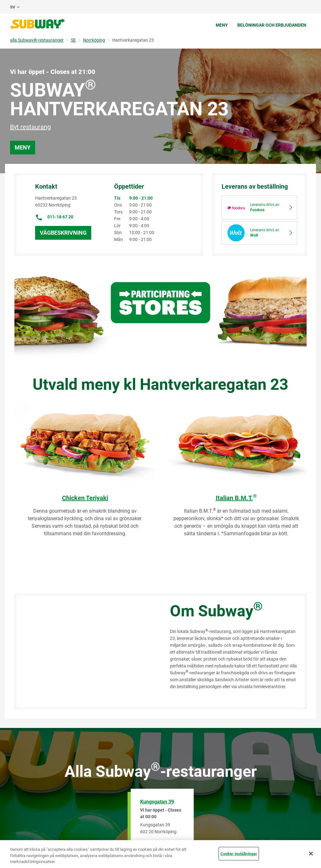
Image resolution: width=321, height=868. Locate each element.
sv (13, 7)
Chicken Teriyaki (85, 498)
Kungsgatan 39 (157, 802)
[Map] (85, 651)
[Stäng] (311, 854)
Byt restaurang (30, 127)
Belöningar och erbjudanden (272, 25)
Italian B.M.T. (236, 498)
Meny (222, 25)
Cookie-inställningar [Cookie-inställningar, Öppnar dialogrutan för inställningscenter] (239, 853)
